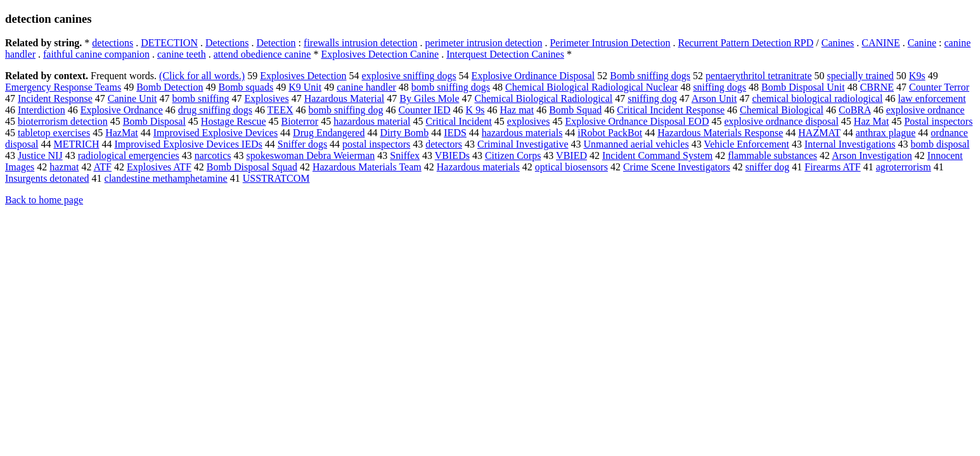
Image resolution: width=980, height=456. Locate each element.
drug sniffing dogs (215, 110)
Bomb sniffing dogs (650, 76)
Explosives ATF (159, 167)
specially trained (861, 76)
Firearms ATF (832, 167)
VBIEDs (452, 155)
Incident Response (55, 98)
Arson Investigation (872, 155)
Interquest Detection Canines (505, 54)
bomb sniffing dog (345, 110)
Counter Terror (939, 87)
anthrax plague (886, 133)
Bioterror (300, 121)
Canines (838, 43)
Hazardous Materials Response (720, 133)
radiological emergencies (129, 155)
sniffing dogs (719, 87)
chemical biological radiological (817, 98)
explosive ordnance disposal (781, 121)
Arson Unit (714, 98)
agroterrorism (904, 167)
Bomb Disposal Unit (803, 87)
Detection (276, 43)
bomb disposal (940, 144)
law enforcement (932, 98)
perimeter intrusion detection (484, 43)
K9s (917, 76)
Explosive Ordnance (122, 110)
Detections (227, 43)
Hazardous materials (478, 167)
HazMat (122, 133)
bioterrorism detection (63, 121)
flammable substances (772, 155)
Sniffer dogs (302, 144)
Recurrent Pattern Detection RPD (746, 43)
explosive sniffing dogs (409, 76)
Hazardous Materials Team (367, 167)
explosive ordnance (925, 110)
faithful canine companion (96, 54)
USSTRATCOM (276, 178)
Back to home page (44, 200)
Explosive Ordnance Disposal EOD (637, 121)
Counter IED (424, 110)
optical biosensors (571, 167)
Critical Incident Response (671, 110)
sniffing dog (652, 98)
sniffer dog (767, 167)
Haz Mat (872, 121)
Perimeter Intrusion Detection (610, 43)
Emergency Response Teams (63, 87)
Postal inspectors (938, 121)
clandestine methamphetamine (166, 178)
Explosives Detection (303, 76)
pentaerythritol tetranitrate (758, 76)
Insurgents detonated (47, 178)
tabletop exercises (54, 133)
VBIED (571, 155)
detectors (444, 144)
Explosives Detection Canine (380, 54)
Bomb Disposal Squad (252, 167)
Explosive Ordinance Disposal (533, 76)
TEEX (280, 110)
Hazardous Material (345, 98)
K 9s (475, 110)
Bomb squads (246, 87)
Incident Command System (657, 155)
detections (113, 43)
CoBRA (855, 110)
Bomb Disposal (154, 121)
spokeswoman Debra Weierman (310, 155)
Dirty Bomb (404, 133)
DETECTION (169, 43)
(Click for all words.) (202, 76)
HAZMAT (819, 133)
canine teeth (182, 54)
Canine (922, 43)
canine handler (366, 87)
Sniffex (405, 155)
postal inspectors (376, 144)
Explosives (266, 98)
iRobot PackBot (610, 133)
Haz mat (517, 110)
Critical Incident (458, 121)
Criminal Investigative (523, 144)
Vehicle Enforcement (746, 144)
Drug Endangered (329, 133)
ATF (103, 167)
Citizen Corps (513, 155)
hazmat (64, 167)
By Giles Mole (429, 98)
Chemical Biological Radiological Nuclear (591, 87)
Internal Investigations (850, 144)
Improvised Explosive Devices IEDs (188, 144)
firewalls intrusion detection (361, 43)
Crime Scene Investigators (677, 167)
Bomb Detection (170, 87)
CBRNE (877, 87)
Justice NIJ (40, 155)
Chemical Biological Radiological (544, 98)
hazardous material (372, 121)
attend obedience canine (262, 54)
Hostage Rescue (234, 121)
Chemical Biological (782, 110)
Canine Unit (132, 98)
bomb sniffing (201, 98)
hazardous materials (522, 133)
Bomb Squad (575, 110)
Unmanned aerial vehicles (636, 144)
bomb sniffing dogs (451, 87)
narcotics (213, 155)
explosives (529, 121)
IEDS (455, 133)
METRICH (76, 144)
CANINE (880, 43)
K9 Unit (305, 87)
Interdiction (42, 110)
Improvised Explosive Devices (216, 133)
